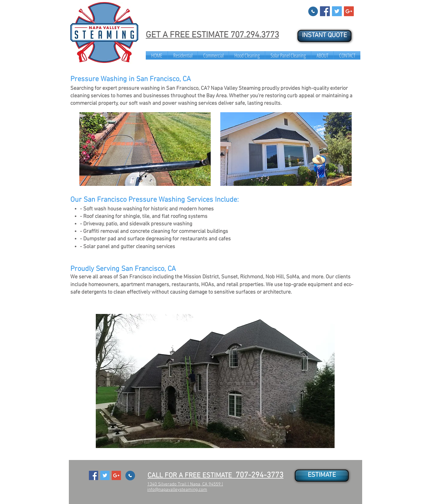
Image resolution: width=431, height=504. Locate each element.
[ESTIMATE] (322, 476)
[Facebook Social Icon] (325, 11)
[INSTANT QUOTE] (324, 36)
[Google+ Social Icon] (349, 11)
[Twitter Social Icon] (337, 11)
